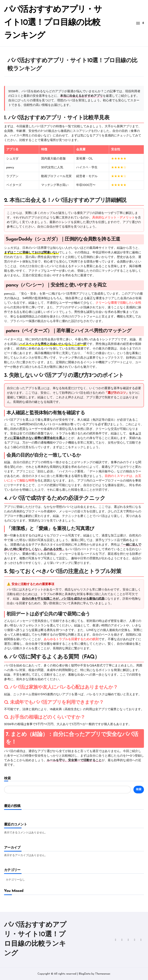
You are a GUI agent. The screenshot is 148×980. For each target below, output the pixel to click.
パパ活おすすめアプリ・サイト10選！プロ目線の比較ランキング (49, 23)
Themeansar (103, 974)
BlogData (85, 974)
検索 (7, 778)
